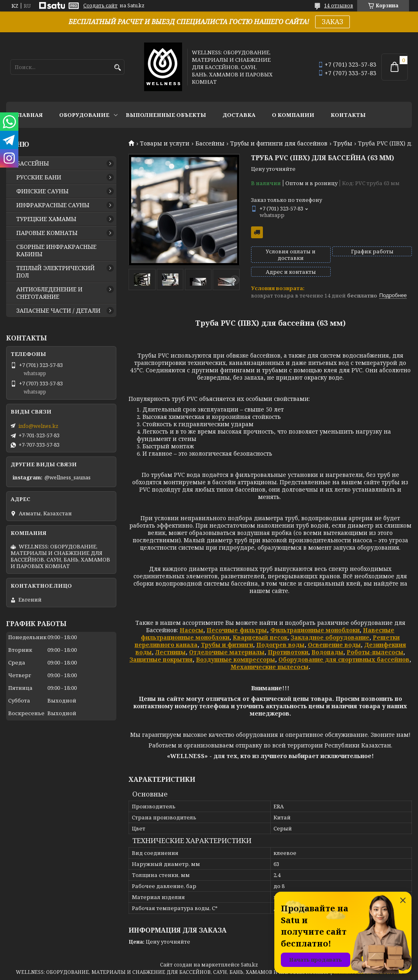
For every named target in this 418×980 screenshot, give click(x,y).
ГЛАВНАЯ (29, 115)
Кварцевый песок (260, 637)
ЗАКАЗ (332, 22)
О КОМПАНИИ (293, 115)
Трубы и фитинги (227, 645)
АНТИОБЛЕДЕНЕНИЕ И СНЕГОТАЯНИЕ (49, 293)
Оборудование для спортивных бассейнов (344, 659)
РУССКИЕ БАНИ (39, 177)
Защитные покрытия (161, 659)
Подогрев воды (280, 645)
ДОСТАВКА (239, 115)
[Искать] (117, 68)
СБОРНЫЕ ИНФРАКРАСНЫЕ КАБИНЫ (56, 251)
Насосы (191, 630)
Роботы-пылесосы (375, 652)
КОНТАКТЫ (348, 115)
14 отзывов (339, 6)
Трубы (343, 143)
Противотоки (288, 652)
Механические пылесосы (270, 667)
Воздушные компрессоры (236, 659)
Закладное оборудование (330, 637)
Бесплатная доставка (257, 232)
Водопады (327, 652)
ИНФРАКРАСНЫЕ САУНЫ (53, 205)
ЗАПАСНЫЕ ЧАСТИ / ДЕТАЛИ (58, 311)
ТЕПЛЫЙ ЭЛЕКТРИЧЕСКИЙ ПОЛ (56, 272)
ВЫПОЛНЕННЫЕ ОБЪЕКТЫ (166, 115)
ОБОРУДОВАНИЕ (84, 115)
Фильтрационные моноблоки (315, 630)
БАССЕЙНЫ (33, 163)
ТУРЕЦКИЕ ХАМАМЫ (46, 219)
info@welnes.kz (38, 426)
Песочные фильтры (237, 630)
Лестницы (170, 652)
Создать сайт (100, 6)
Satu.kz (249, 965)
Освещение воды (334, 645)
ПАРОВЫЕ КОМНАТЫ (47, 233)
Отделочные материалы (227, 652)
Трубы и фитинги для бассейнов (279, 143)
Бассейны (210, 143)
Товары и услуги (165, 143)
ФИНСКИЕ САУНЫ (42, 191)
